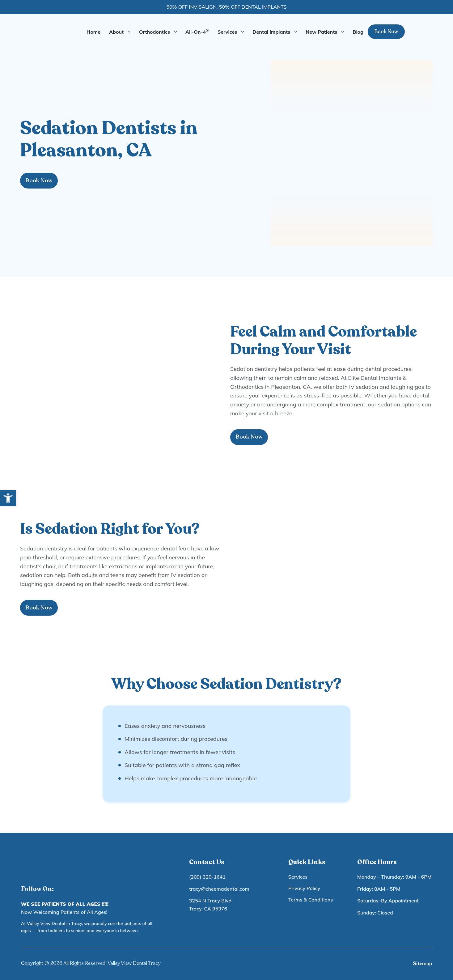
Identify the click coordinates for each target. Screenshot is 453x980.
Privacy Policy (304, 888)
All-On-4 (197, 32)
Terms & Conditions (311, 900)
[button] (8, 498)
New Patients (327, 32)
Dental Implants (277, 32)
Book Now (386, 32)
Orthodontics (160, 32)
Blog (358, 32)
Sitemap (422, 964)
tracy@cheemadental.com (219, 889)
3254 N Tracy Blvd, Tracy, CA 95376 (211, 905)
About (122, 32)
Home (93, 32)
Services (233, 32)
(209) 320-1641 (207, 877)
